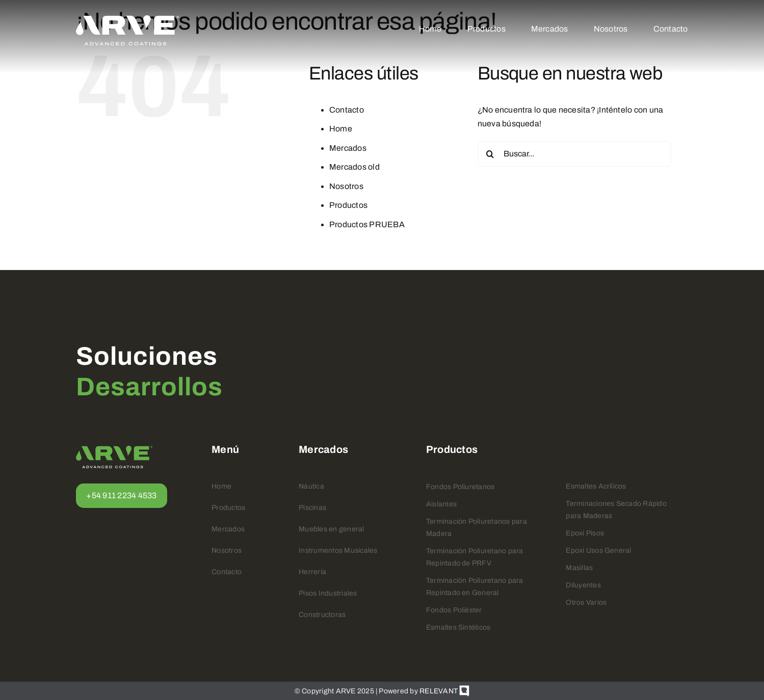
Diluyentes (583, 585)
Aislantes (441, 504)
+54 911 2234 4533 (121, 495)
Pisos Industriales (328, 593)
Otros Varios (586, 602)
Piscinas (312, 508)
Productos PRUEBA (367, 224)
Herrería (312, 572)
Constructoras (322, 615)
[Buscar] (490, 154)
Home (341, 129)
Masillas (579, 568)
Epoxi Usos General (598, 550)
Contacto (347, 110)
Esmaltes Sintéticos (458, 627)
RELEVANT (444, 691)
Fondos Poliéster (454, 610)
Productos (348, 205)
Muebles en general (331, 529)
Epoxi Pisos (585, 533)
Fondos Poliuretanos (460, 487)
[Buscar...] (574, 154)
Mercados (348, 148)
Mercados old (354, 167)
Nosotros (346, 186)
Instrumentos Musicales (338, 550)
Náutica (311, 486)
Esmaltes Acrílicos (596, 486)
